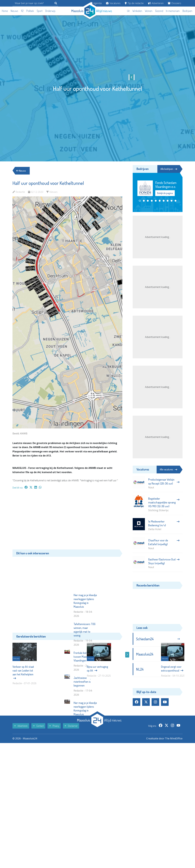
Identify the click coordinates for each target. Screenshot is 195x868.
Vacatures (113, 3)
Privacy (54, 769)
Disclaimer (71, 769)
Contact (38, 769)
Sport (40, 11)
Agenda (96, 3)
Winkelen (137, 11)
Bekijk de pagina (165, 193)
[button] (140, 201)
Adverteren (156, 3)
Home (5, 11)
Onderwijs (50, 11)
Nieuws (14, 11)
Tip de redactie (134, 3)
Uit (128, 11)
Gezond (159, 11)
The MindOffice (174, 781)
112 (22, 11)
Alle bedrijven (169, 169)
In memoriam (173, 11)
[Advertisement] (67, 521)
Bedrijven (187, 11)
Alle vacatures (168, 469)
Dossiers (175, 3)
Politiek (30, 11)
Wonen (149, 11)
